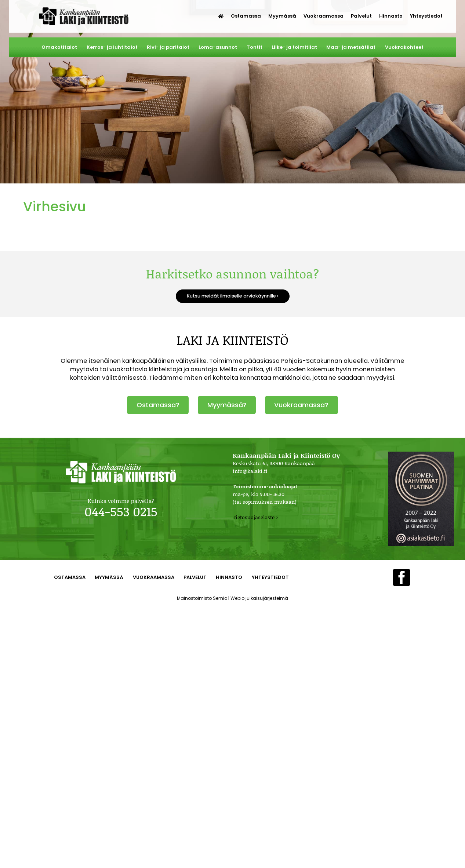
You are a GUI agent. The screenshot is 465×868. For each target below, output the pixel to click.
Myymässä (282, 16)
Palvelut (361, 16)
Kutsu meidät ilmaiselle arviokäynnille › (233, 296)
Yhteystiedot (426, 16)
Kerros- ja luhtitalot (112, 47)
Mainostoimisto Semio (202, 598)
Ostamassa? (158, 405)
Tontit (255, 47)
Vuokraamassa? (301, 405)
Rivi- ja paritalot (168, 47)
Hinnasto (391, 16)
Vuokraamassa (324, 16)
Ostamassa (246, 16)
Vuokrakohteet (404, 47)
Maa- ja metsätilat (351, 47)
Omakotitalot (59, 47)
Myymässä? (227, 405)
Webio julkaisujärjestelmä (259, 598)
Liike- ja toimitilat (294, 47)
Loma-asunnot (218, 47)
